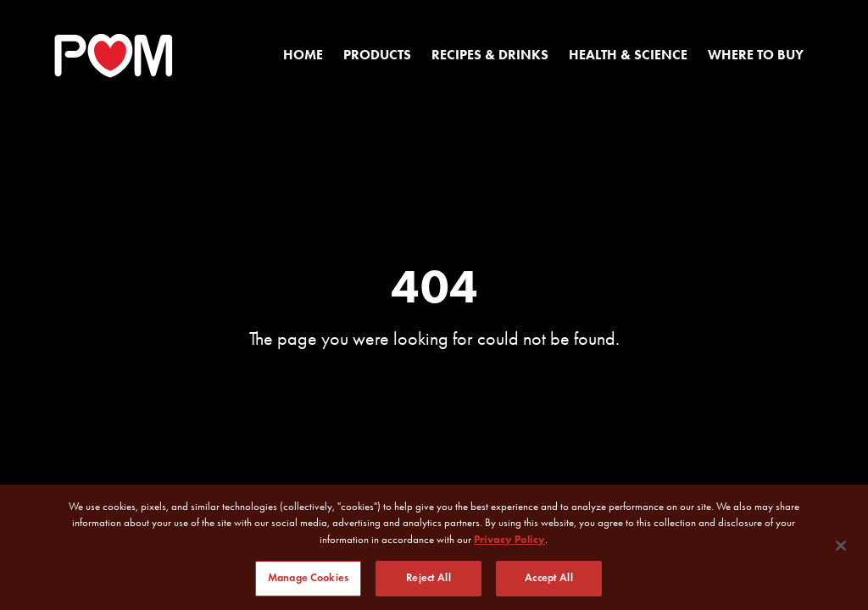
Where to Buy (756, 55)
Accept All (548, 579)
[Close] (841, 546)
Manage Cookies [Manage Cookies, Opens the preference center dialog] (308, 579)
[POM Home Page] (114, 56)
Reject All (428, 579)
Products (377, 55)
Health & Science (628, 55)
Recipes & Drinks (490, 55)
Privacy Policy (509, 539)
